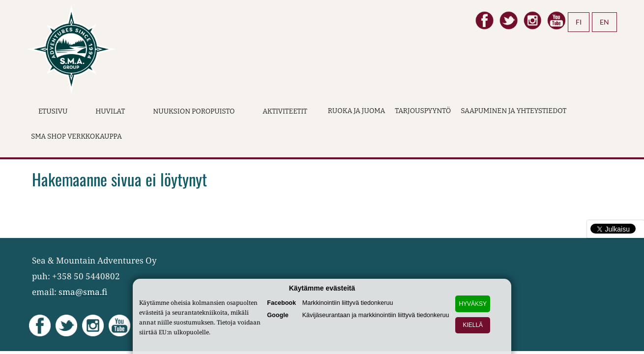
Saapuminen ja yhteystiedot (513, 111)
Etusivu (53, 111)
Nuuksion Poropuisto (194, 111)
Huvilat (110, 111)
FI (579, 22)
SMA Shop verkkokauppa (76, 136)
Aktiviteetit (285, 111)
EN (604, 22)
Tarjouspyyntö (423, 111)
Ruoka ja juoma (356, 111)
